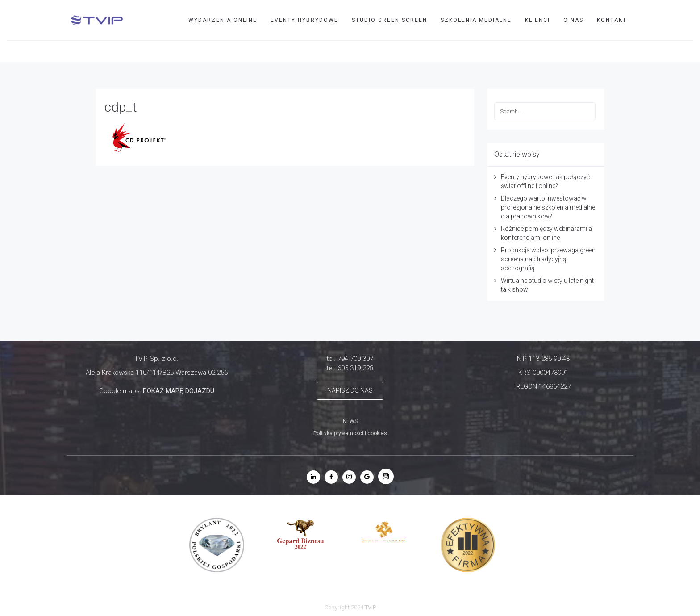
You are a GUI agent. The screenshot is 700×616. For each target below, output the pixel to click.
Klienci (537, 20)
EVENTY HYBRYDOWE (304, 20)
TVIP (662, 51)
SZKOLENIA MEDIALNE (476, 20)
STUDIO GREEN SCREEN (390, 20)
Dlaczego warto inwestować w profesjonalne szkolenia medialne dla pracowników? (548, 207)
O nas (573, 20)
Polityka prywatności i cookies (350, 433)
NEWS (350, 421)
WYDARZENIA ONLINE (223, 20)
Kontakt (612, 20)
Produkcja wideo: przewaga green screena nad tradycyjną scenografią (548, 259)
